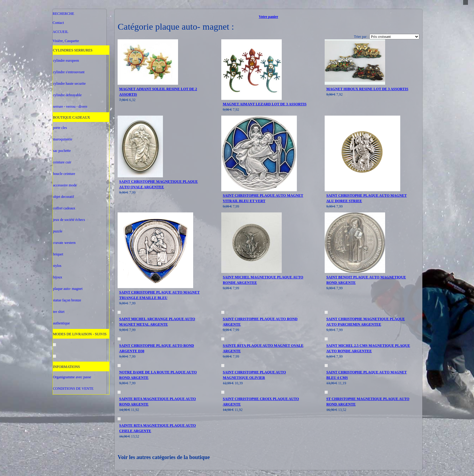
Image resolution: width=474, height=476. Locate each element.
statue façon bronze (67, 300)
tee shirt (59, 312)
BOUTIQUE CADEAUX (71, 117)
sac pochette (62, 151)
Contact (58, 23)
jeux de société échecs (69, 220)
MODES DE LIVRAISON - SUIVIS (80, 334)
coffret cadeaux (64, 208)
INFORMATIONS (66, 367)
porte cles (60, 128)
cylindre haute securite (69, 84)
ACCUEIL (60, 32)
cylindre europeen (66, 61)
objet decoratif (63, 197)
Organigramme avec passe (72, 377)
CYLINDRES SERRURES (73, 50)
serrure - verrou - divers (70, 107)
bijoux (58, 277)
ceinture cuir (62, 162)
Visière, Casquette (66, 41)
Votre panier (268, 17)
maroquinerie (63, 139)
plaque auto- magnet (68, 289)
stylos (57, 266)
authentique (61, 323)
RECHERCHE (63, 14)
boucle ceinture (64, 174)
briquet (58, 254)
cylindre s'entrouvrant (69, 72)
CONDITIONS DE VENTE (73, 389)
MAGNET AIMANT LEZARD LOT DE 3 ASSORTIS (265, 104)
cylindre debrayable (67, 95)
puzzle (58, 231)
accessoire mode (65, 185)
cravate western (64, 243)
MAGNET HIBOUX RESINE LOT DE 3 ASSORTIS (367, 89)
